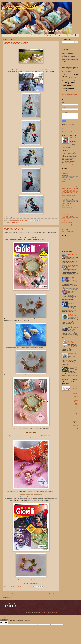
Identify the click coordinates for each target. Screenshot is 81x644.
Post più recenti (8, 594)
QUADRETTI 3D (66, 225)
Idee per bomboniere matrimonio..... (73, 303)
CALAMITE (65, 206)
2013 (74, 393)
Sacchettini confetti (57, 35)
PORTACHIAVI (66, 218)
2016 (74, 389)
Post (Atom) (10, 597)
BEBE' (64, 182)
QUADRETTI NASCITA (68, 227)
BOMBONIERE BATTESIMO (69, 186)
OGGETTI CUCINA (67, 216)
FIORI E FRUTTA (66, 208)
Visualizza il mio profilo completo (70, 165)
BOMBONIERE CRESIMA (69, 190)
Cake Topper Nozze (48, 35)
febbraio (76, 421)
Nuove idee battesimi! (71, 278)
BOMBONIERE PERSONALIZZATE (67, 199)
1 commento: (25, 220)
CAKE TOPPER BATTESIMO (69, 201)
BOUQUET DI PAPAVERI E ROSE (73, 315)
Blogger (55, 612)
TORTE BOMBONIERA (68, 231)
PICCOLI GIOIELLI (13, 229)
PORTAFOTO (66, 221)
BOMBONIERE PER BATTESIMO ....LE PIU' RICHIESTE (73, 267)
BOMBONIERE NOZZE (68, 196)
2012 (74, 426)
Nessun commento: (27, 587)
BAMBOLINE (65, 180)
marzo (76, 418)
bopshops (44, 612)
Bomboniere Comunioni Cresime (36, 35)
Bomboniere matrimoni (8, 35)
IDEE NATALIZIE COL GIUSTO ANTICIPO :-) (72, 341)
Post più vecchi (54, 594)
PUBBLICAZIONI (17, 589)
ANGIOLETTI (65, 171)
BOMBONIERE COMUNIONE (69, 188)
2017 (74, 386)
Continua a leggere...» (9, 217)
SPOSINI (64, 229)
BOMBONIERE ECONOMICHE (70, 192)
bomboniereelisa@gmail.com (31, 583)
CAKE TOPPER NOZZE (16, 43)
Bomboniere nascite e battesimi (21, 35)
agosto (76, 400)
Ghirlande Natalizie (73, 367)
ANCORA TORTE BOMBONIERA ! (73, 291)
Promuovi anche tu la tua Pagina (68, 132)
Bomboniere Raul (73, 255)
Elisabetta (74, 138)
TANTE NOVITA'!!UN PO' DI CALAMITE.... (73, 328)
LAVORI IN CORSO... (67, 210)
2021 (74, 384)
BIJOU (10, 589)
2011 (74, 428)
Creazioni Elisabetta (22, 8)
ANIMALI (64, 173)
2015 (74, 391)
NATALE (64, 214)
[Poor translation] (5, 622)
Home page (31, 594)
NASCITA (65, 212)
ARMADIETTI (65, 175)
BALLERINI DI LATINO (68, 178)
